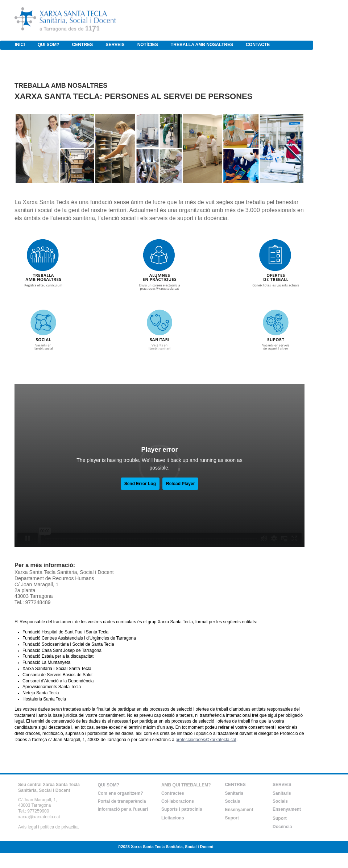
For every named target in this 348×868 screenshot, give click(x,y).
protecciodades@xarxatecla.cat (206, 740)
